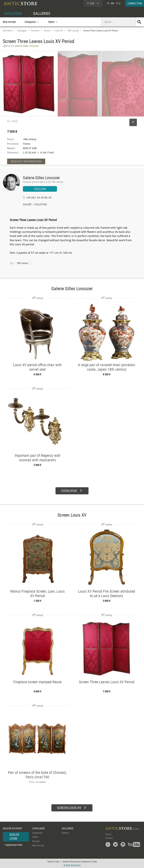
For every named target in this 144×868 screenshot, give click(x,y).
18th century (73, 31)
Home (108, 834)
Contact (109, 838)
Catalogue (22, 31)
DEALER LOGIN (14, 837)
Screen (47, 31)
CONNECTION (135, 3)
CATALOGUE (13, 13)
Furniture (35, 31)
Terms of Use (53, 861)
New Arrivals (9, 22)
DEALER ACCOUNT (12, 828)
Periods (36, 841)
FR (108, 3)
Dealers (65, 833)
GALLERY (27, 205)
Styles (35, 837)
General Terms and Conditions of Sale (80, 861)
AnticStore (8, 31)
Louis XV (59, 31)
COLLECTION (40, 205)
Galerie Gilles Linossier (41, 178)
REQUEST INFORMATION (26, 161)
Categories (37, 833)
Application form (14, 845)
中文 (118, 3)
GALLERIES (42, 13)
